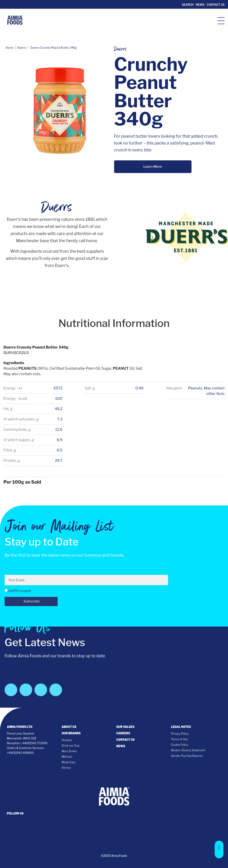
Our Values (125, 727)
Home (9, 48)
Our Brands (71, 733)
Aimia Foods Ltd (20, 727)
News (200, 5)
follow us (15, 813)
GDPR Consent (20, 591)
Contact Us (216, 5)
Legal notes (181, 727)
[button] (219, 850)
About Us (69, 727)
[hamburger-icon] (221, 20)
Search (187, 5)
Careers (123, 733)
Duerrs (22, 48)
